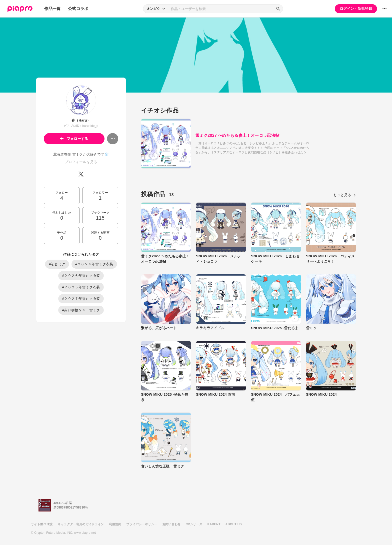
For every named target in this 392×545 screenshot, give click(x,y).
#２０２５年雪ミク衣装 (81, 287)
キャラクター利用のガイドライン (81, 524)
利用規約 (115, 524)
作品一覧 (52, 9)
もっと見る (345, 195)
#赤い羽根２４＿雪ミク (81, 310)
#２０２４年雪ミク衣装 (94, 264)
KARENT (214, 524)
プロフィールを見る (81, 162)
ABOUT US (234, 524)
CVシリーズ (194, 524)
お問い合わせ (171, 524)
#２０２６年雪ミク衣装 (81, 276)
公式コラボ (78, 9)
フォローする (74, 139)
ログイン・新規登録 (356, 9)
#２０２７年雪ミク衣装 (81, 299)
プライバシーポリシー (142, 524)
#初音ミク (57, 264)
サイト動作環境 (42, 524)
